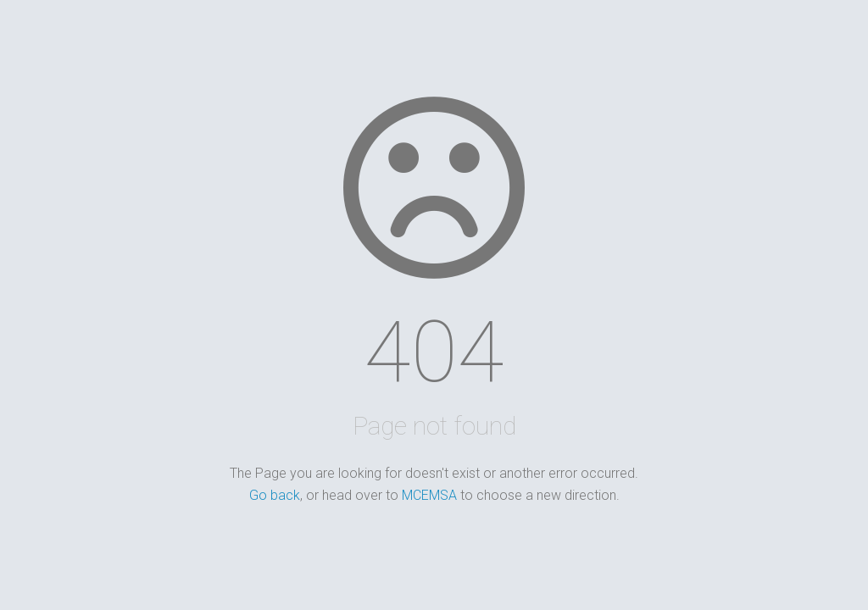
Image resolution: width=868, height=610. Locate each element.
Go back (275, 495)
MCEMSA (429, 495)
